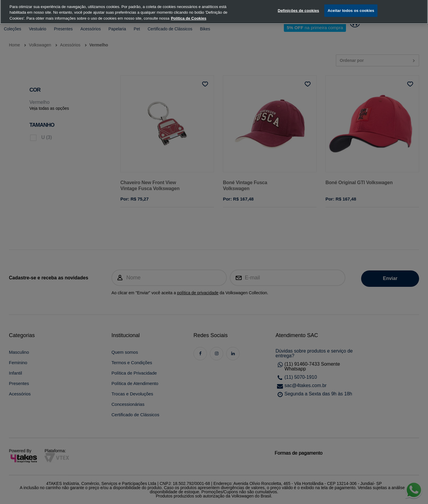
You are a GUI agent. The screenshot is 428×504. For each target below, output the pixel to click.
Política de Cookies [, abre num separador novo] (189, 13)
